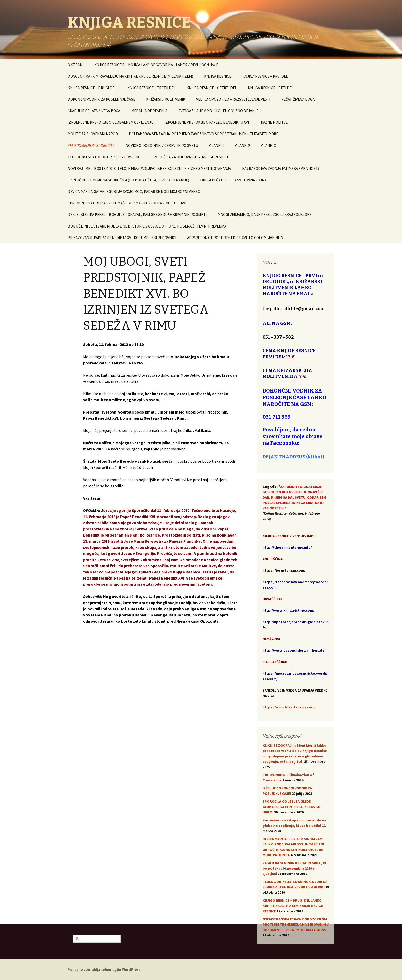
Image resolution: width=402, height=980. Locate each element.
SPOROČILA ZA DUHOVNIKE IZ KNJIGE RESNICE (190, 157)
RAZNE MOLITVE (274, 122)
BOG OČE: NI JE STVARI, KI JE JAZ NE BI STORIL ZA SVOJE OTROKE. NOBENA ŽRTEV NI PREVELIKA (147, 226)
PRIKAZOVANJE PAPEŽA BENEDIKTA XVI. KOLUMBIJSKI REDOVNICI (122, 238)
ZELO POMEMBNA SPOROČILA (91, 145)
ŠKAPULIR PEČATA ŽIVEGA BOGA (94, 111)
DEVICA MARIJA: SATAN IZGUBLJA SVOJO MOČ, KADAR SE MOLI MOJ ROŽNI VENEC (134, 192)
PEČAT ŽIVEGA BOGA (298, 99)
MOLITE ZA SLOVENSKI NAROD (93, 134)
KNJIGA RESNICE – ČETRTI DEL (212, 88)
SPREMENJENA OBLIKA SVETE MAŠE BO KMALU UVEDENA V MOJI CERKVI (127, 203)
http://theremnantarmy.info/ (287, 547)
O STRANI (76, 65)
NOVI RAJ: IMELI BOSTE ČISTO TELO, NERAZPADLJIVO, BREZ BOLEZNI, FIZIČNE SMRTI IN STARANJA (149, 168)
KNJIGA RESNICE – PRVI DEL (265, 76)
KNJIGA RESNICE (218, 76)
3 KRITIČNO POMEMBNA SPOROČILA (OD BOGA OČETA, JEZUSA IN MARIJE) (128, 180)
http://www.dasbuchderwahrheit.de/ (294, 650)
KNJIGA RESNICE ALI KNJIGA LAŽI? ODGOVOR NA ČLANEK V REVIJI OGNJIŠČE (156, 65)
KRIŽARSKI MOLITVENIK (166, 99)
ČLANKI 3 (268, 145)
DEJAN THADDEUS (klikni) (293, 457)
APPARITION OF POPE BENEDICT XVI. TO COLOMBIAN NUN (235, 238)
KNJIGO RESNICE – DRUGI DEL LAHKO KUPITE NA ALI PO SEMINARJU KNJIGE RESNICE (293, 906)
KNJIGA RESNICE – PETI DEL (271, 88)
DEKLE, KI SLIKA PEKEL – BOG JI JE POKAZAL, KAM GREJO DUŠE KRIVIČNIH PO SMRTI (137, 215)
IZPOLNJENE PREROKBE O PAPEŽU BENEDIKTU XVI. (207, 122)
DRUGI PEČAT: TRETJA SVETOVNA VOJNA (233, 180)
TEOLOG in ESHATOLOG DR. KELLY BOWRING (104, 157)
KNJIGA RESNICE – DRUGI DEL (92, 88)
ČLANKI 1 (217, 145)
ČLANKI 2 (243, 145)
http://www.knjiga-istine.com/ (288, 610)
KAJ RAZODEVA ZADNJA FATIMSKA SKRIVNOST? (281, 168)
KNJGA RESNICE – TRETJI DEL (152, 88)
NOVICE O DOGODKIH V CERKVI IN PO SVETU (162, 145)
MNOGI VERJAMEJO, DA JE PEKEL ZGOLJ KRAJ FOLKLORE (265, 215)
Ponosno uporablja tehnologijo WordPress (104, 969)
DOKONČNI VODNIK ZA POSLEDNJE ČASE (101, 99)
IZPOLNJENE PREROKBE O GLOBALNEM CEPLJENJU (111, 122)
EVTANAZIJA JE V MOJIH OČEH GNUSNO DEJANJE (218, 111)
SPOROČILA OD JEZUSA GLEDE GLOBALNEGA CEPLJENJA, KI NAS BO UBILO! (292, 807)
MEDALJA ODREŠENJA (149, 111)
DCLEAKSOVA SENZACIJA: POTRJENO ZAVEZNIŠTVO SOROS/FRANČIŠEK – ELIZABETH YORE (204, 134)
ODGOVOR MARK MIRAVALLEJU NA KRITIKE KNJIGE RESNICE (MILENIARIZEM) (130, 76)
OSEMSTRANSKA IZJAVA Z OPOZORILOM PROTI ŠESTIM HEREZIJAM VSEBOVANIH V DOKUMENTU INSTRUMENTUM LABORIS (296, 924)
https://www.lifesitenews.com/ (289, 707)
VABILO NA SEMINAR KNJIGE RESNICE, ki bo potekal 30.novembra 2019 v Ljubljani (294, 868)
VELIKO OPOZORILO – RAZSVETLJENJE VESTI (233, 99)
